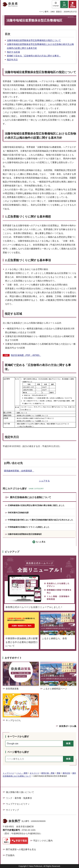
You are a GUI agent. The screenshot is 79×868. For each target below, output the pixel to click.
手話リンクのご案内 (43, 841)
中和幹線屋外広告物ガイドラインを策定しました (29, 527)
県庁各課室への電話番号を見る (21, 849)
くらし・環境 (22, 773)
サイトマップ (12, 810)
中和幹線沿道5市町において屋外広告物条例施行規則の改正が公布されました (40, 520)
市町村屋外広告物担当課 (18, 513)
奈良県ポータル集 (68, 726)
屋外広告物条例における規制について (30, 497)
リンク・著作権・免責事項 (19, 798)
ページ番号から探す (18, 752)
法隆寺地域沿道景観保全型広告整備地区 (25, 534)
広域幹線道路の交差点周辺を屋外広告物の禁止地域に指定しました (36, 505)
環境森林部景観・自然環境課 (19, 471)
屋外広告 (66, 773)
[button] (56, 4)
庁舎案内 (10, 855)
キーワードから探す (18, 737)
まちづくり (34, 773)
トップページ (8, 773)
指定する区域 (13, 52)
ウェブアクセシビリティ (18, 804)
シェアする (44, 481)
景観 (59, 773)
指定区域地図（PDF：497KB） (26, 355)
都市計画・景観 (48, 773)
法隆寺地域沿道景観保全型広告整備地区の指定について (34, 40)
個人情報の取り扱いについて (20, 792)
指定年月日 (12, 60)
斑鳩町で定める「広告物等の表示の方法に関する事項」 (34, 56)
